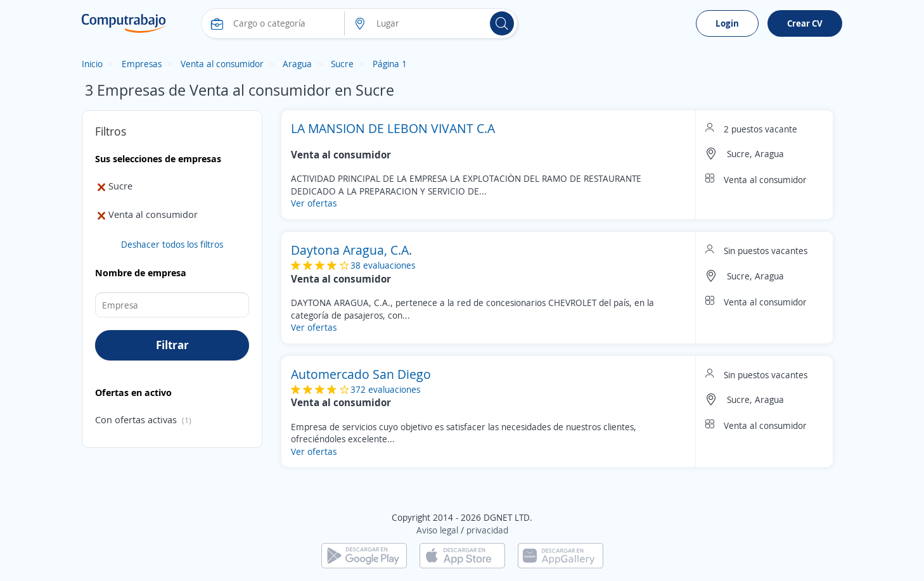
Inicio (92, 64)
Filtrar (172, 345)
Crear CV (805, 23)
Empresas (142, 64)
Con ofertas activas (136, 419)
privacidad (487, 530)
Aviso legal (437, 530)
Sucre (342, 64)
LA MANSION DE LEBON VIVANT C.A (393, 128)
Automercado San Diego (361, 374)
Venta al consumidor (222, 64)
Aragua (297, 64)
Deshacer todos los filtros (172, 244)
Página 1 (390, 64)
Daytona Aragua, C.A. (351, 250)
